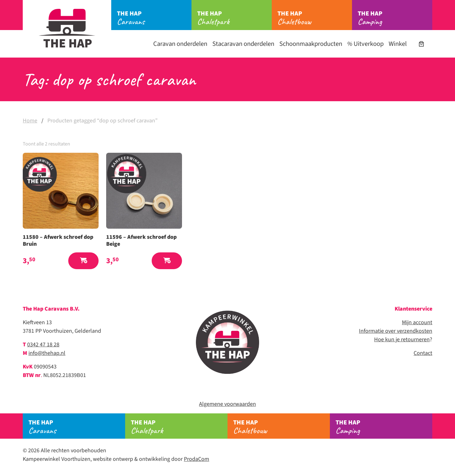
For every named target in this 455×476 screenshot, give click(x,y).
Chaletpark (234, 18)
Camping (395, 18)
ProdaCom (197, 459)
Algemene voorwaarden (227, 404)
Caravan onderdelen (180, 44)
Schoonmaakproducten (311, 44)
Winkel (398, 44)
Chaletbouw (315, 18)
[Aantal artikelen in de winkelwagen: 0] (421, 44)
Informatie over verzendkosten (396, 331)
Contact (423, 353)
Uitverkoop (365, 44)
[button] (83, 261)
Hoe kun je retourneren (402, 340)
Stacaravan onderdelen (243, 44)
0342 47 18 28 (43, 345)
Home (30, 121)
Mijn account (417, 322)
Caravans (154, 18)
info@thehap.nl (47, 353)
